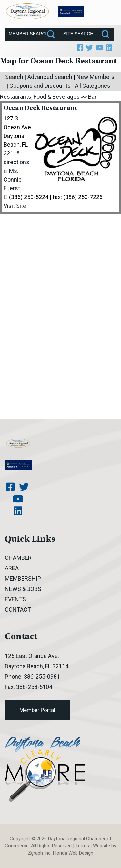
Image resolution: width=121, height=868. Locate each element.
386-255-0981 (42, 676)
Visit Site (15, 206)
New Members (96, 77)
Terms (82, 846)
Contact (18, 609)
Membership (23, 578)
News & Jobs (23, 589)
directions (16, 162)
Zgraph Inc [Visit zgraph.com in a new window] (39, 853)
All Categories (93, 86)
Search (14, 77)
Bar (92, 97)
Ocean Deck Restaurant (40, 109)
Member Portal (37, 710)
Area (12, 568)
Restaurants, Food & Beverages (40, 97)
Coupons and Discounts (40, 86)
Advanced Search (50, 77)
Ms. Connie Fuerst (13, 180)
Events (15, 599)
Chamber (18, 558)
